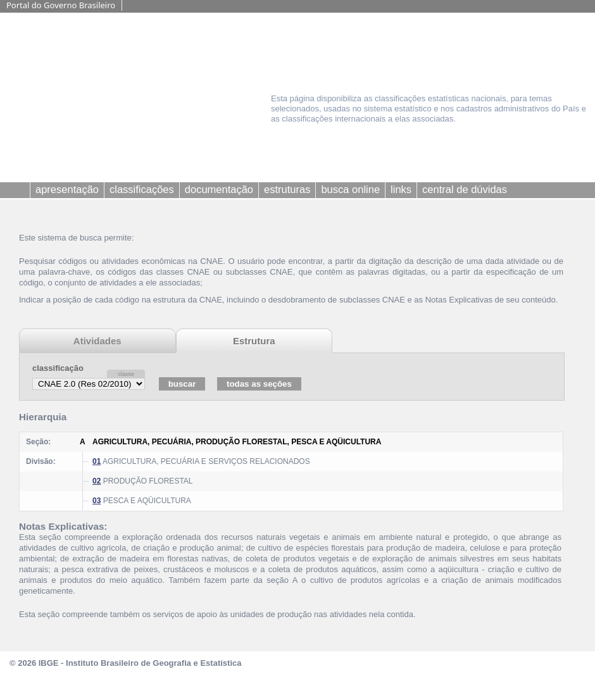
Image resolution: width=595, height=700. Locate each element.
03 (97, 501)
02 (97, 481)
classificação (58, 368)
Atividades (97, 341)
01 (97, 461)
